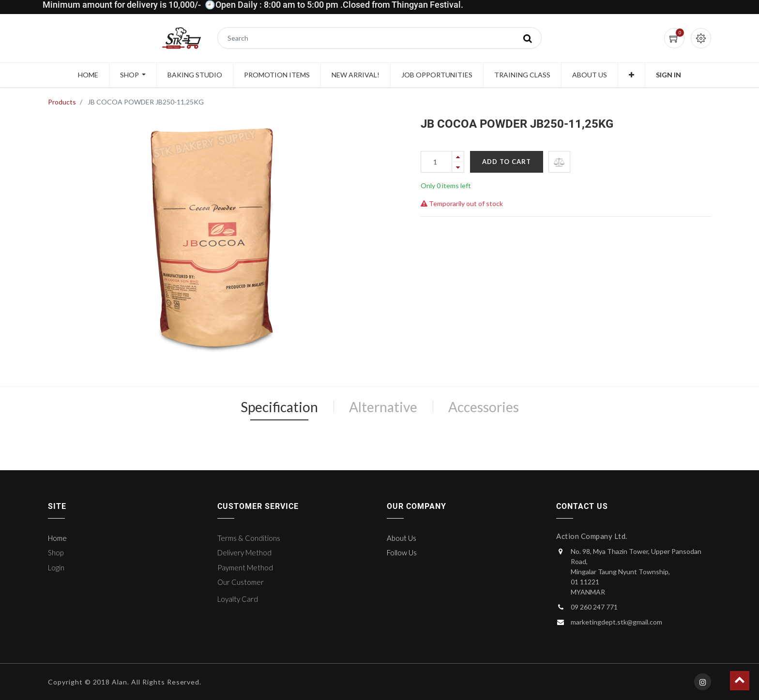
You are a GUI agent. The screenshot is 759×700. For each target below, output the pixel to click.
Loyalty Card (238, 599)
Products (62, 102)
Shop (56, 552)
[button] (631, 75)
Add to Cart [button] (507, 162)
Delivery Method (244, 552)
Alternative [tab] (383, 407)
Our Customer (241, 582)
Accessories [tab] (484, 407)
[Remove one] (458, 167)
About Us (402, 538)
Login (56, 567)
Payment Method (245, 567)
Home (57, 538)
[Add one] (458, 156)
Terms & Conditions (249, 538)
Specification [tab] (279, 407)
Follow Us (402, 552)
